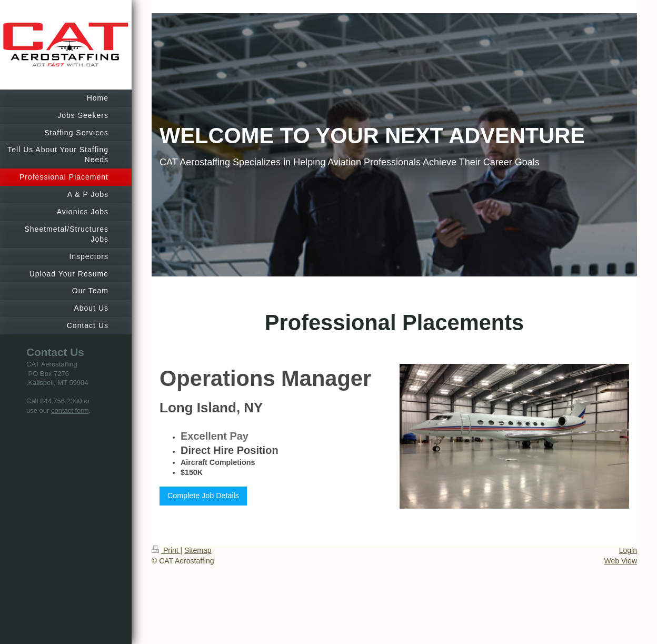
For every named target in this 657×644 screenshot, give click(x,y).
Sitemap (198, 550)
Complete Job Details (203, 496)
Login (628, 550)
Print (166, 550)
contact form (70, 410)
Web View (620, 561)
